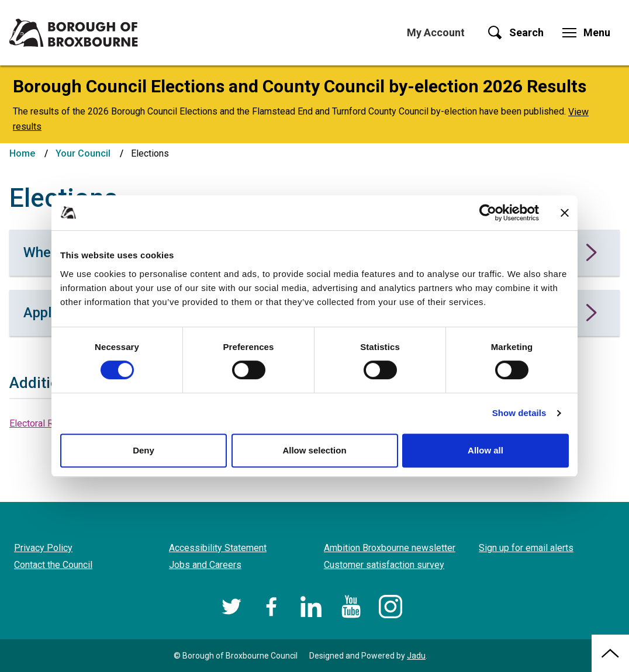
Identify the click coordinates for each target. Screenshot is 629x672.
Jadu (416, 656)
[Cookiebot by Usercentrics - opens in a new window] (488, 213)
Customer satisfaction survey (384, 565)
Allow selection (314, 450)
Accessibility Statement (218, 548)
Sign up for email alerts (526, 548)
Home (22, 153)
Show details (519, 413)
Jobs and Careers (205, 565)
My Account (436, 32)
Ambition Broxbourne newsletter (390, 548)
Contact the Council (53, 565)
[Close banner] (565, 213)
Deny (144, 450)
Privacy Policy (43, 548)
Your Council (83, 153)
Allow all (485, 450)
